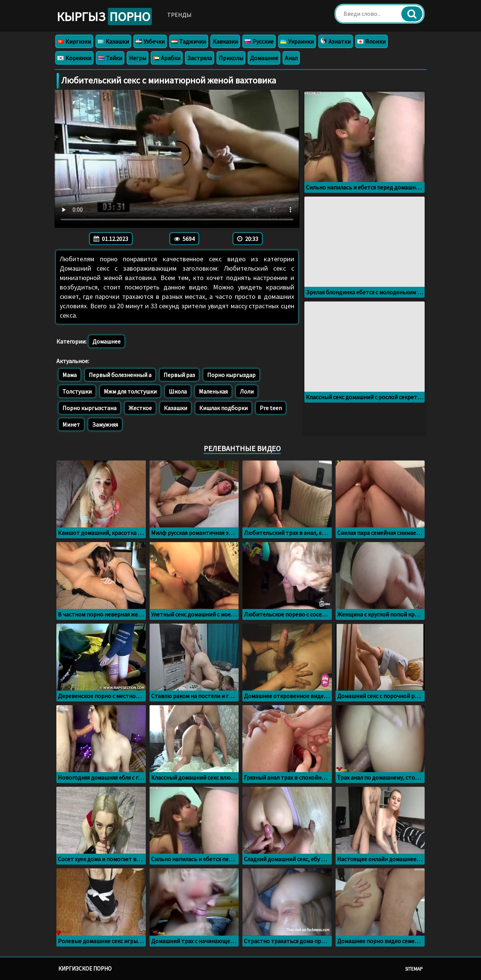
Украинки (297, 41)
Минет (71, 424)
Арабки (167, 58)
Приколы (231, 58)
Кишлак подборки (223, 408)
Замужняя (105, 424)
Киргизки (74, 41)
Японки (371, 41)
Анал (291, 58)
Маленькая (213, 391)
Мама (70, 375)
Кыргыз (104, 17)
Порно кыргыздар (231, 375)
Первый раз (179, 375)
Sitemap (414, 969)
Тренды (179, 15)
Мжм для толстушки (130, 391)
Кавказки (225, 41)
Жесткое (140, 408)
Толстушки (77, 391)
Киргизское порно (85, 969)
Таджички (189, 41)
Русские (259, 41)
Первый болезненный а (120, 375)
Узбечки (150, 41)
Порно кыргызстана (89, 408)
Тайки (110, 58)
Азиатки (336, 41)
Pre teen (271, 408)
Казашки (113, 41)
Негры (138, 58)
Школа (178, 391)
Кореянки (74, 58)
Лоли (247, 391)
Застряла (200, 58)
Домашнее (264, 58)
